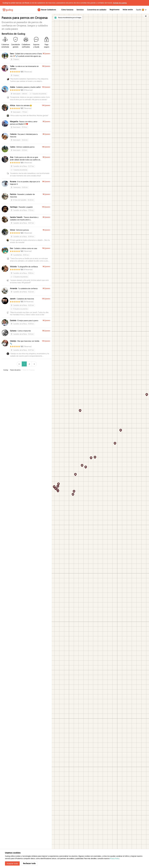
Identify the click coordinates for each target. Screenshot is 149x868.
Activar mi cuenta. (120, 3)
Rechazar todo (29, 863)
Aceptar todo (12, 863)
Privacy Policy (114, 858)
